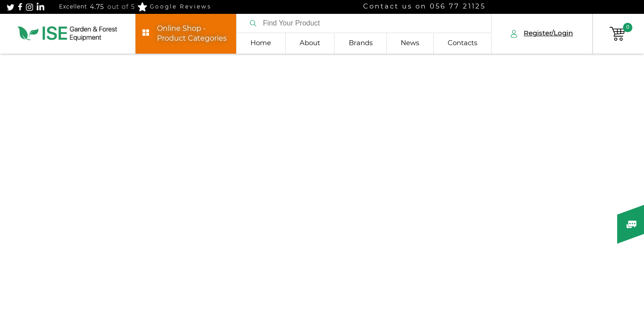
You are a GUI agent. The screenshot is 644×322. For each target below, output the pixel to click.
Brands (361, 43)
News (410, 43)
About (310, 43)
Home (261, 43)
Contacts (462, 43)
